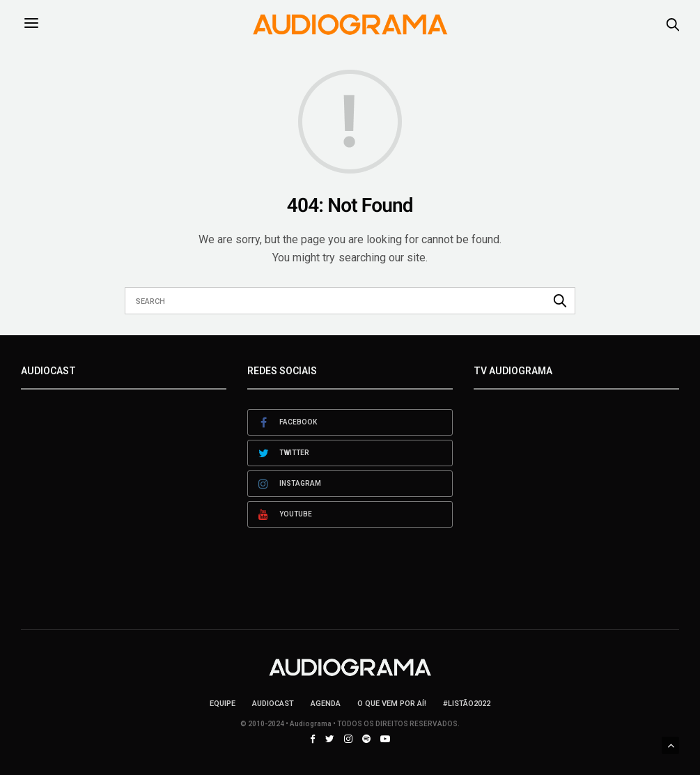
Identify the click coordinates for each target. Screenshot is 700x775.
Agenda (326, 704)
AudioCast (273, 704)
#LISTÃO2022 (467, 704)
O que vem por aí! (392, 704)
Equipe (223, 704)
